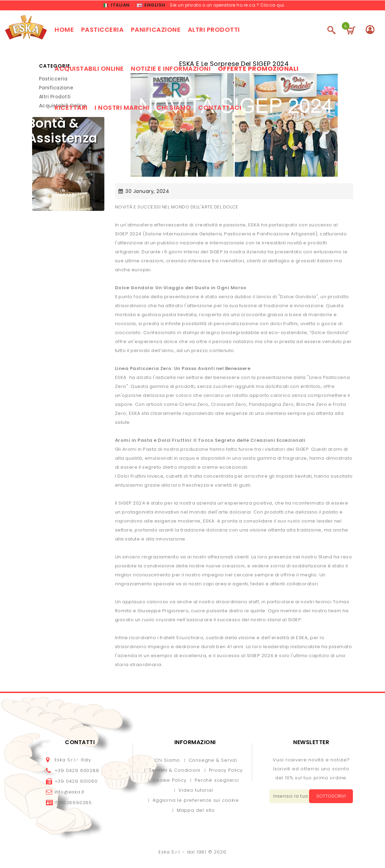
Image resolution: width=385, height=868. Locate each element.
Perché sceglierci (217, 781)
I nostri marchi (122, 109)
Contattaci (220, 109)
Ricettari (71, 109)
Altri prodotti (214, 31)
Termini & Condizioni (175, 771)
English (151, 6)
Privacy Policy (226, 771)
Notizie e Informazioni (171, 70)
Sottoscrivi (329, 797)
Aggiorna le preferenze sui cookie (196, 801)
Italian (117, 6)
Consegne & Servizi (213, 761)
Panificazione (156, 31)
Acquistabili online (89, 70)
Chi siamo (174, 109)
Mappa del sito (196, 811)
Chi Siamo (167, 761)
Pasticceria (103, 31)
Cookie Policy (169, 781)
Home (64, 31)
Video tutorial (196, 791)
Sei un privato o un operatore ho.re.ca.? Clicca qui (227, 5)
